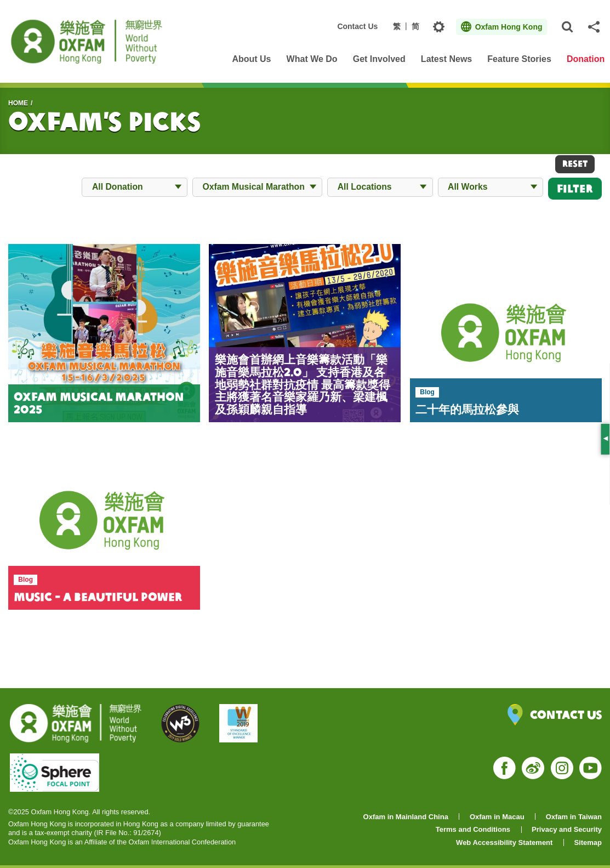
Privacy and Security (567, 829)
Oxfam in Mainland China (406, 817)
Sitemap (588, 843)
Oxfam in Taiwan (574, 817)
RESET (575, 163)
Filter (575, 188)
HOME (18, 103)
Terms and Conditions (473, 829)
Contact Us (357, 26)
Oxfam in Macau (497, 817)
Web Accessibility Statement (504, 843)
